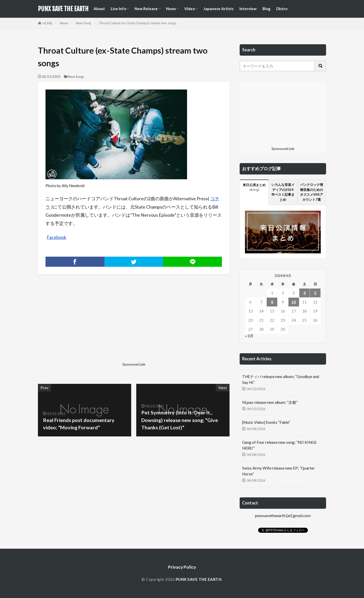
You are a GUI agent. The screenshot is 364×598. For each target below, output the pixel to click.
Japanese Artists (218, 9)
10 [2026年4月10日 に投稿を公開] (294, 302)
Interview (248, 9)
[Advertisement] (85, 325)
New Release (146, 9)
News (171, 9)
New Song (83, 23)
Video (190, 9)
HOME (47, 23)
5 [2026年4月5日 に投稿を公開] (315, 293)
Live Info (118, 9)
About (99, 9)
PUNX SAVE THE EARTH (63, 9)
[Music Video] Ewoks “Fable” (266, 422)
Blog (266, 9)
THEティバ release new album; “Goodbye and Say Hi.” (281, 379)
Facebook (56, 237)
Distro (282, 9)
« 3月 (249, 336)
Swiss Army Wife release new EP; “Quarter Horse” (278, 471)
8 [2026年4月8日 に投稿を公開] (272, 302)
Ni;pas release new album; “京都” (270, 402)
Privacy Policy (182, 567)
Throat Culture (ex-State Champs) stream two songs (137, 23)
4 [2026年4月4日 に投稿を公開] (304, 293)
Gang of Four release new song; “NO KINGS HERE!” (279, 445)
